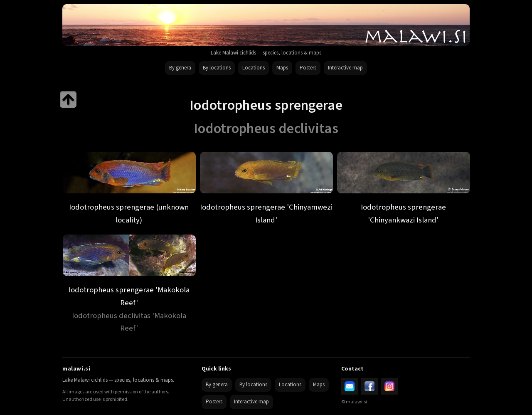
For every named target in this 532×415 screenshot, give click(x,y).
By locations (217, 68)
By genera (180, 68)
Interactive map (345, 68)
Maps (282, 68)
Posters (308, 68)
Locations (254, 68)
